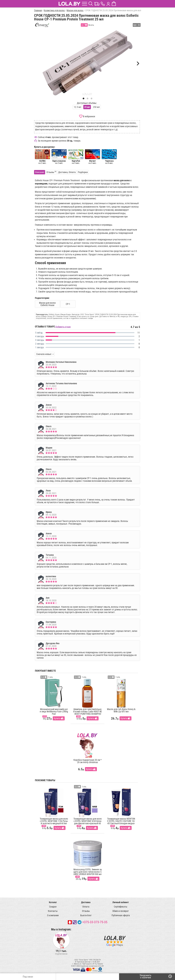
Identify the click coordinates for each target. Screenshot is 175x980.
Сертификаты (121, 907)
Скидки (53, 907)
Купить (57, 718)
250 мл (96, 107)
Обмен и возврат (121, 911)
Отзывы (86, 911)
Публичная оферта (121, 915)
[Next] (138, 63)
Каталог (53, 902)
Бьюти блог (86, 915)
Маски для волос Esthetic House (47, 304)
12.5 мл (77, 107)
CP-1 (68, 304)
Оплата (86, 907)
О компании (53, 915)
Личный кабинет (121, 902)
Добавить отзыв (63, 327)
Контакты (53, 911)
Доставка (86, 902)
